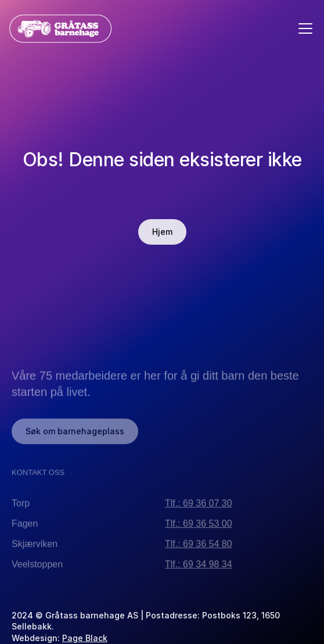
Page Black (85, 638)
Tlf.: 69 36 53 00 (199, 526)
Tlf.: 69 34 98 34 (199, 566)
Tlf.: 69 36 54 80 (199, 546)
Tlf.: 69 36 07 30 (199, 505)
